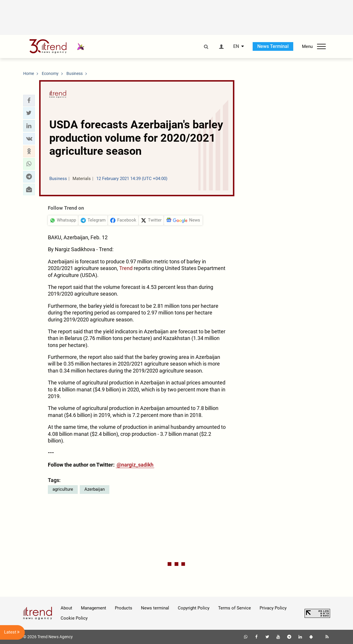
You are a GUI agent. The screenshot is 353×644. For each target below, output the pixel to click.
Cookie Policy (74, 618)
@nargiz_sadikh (135, 465)
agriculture (63, 489)
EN (236, 46)
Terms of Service (235, 608)
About (66, 608)
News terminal (155, 608)
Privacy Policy (273, 608)
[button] (29, 100)
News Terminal (273, 46)
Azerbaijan (95, 489)
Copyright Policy (194, 608)
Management (94, 608)
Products (124, 608)
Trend (126, 268)
